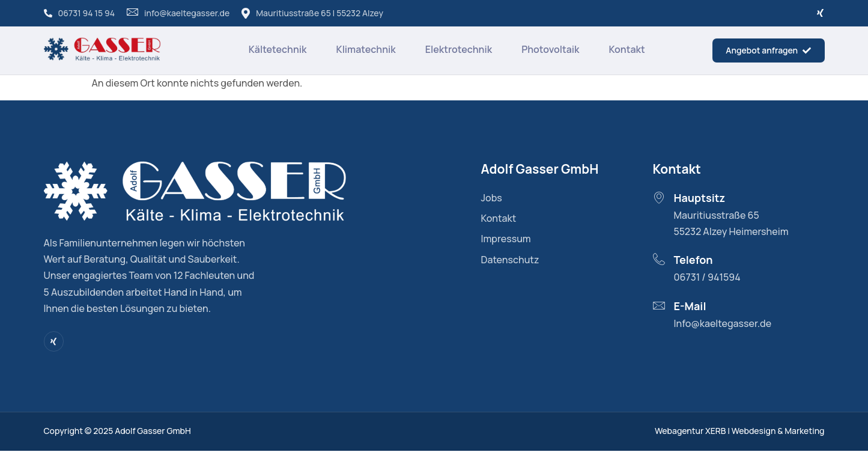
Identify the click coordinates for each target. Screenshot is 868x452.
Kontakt (627, 50)
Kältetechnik (276, 50)
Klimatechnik (365, 50)
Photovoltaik (550, 50)
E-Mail (690, 307)
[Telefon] (659, 260)
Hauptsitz (700, 199)
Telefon (693, 261)
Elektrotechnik (458, 50)
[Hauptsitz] (659, 198)
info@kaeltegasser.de (178, 13)
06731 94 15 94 (79, 13)
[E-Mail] (659, 306)
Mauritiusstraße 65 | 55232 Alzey (312, 13)
